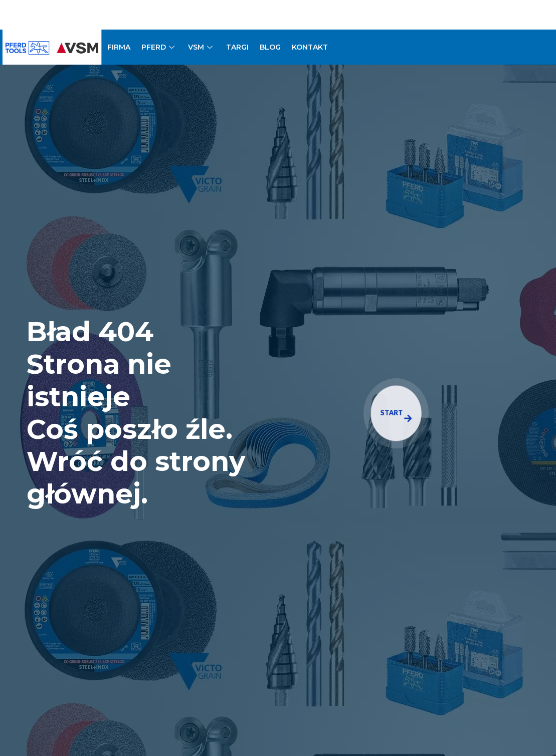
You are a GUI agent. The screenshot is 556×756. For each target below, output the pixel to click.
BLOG (270, 47)
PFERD (159, 47)
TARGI (237, 47)
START (396, 415)
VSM (202, 47)
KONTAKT (310, 47)
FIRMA (119, 47)
